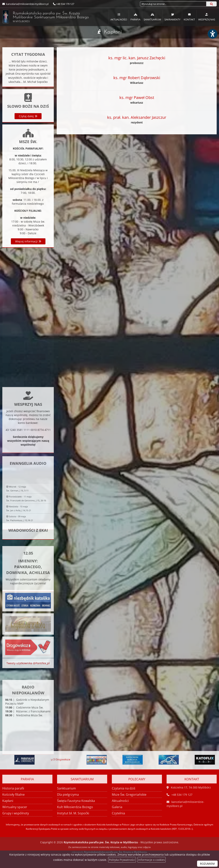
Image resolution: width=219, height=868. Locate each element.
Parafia (135, 17)
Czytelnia (118, 813)
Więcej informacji (28, 241)
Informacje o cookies (152, 860)
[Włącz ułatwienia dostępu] (212, 34)
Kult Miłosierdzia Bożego (75, 807)
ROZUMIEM (207, 864)
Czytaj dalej (28, 116)
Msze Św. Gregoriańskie (129, 795)
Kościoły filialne (13, 795)
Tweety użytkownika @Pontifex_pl (28, 669)
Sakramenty (172, 17)
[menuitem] (119, 17)
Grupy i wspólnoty (16, 813)
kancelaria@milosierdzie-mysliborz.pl (27, 4)
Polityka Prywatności (122, 860)
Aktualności (119, 17)
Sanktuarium (152, 17)
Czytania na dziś (124, 788)
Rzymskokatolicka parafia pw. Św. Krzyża (41, 17)
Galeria (117, 807)
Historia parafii (13, 788)
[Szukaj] (211, 4)
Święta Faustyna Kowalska (76, 801)
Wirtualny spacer (15, 807)
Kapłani (113, 32)
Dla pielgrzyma (68, 795)
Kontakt (189, 17)
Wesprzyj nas (207, 17)
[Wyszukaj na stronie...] (173, 4)
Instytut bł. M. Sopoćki (73, 813)
